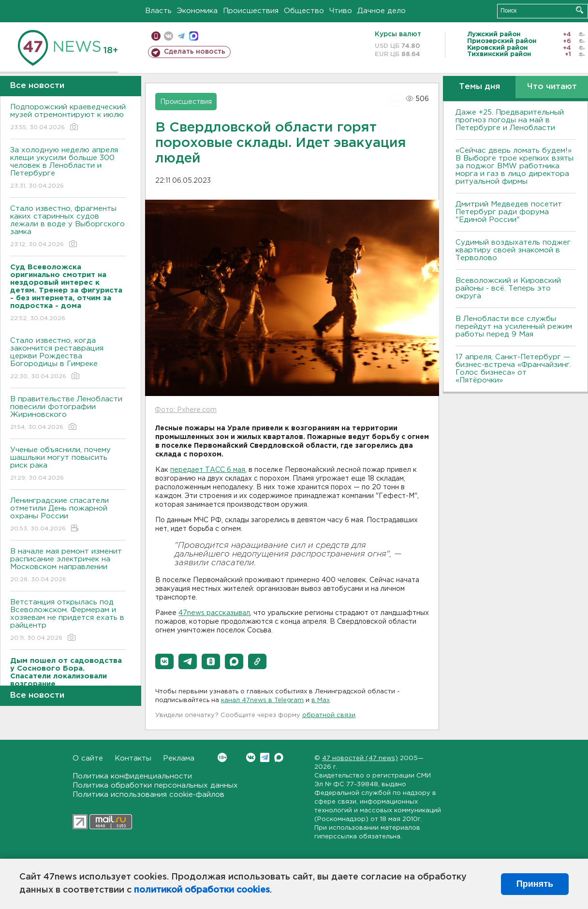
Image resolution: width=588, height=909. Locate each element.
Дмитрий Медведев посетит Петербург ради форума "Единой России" (509, 212)
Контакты (133, 758)
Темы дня (479, 87)
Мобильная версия (156, 36)
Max (279, 757)
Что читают (552, 87)
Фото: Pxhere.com (186, 410)
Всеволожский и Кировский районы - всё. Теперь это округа (508, 288)
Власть (158, 11)
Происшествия (251, 11)
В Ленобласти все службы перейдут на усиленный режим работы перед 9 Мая (514, 327)
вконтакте (169, 36)
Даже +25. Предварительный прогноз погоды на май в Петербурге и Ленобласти (510, 120)
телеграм (181, 36)
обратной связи (329, 715)
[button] (164, 661)
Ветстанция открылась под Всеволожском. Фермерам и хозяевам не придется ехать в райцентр (68, 621)
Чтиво (341, 11)
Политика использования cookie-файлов (148, 795)
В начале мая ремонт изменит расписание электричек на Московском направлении (68, 566)
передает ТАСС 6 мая (208, 470)
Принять (535, 884)
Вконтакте (222, 757)
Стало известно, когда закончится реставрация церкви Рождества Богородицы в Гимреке (68, 359)
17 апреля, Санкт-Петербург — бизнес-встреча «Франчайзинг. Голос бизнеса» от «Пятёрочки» (513, 369)
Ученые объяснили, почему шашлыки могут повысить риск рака (68, 464)
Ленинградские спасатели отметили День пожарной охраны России (68, 515)
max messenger (194, 36)
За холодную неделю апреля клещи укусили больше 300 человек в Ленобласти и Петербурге (68, 169)
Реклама (179, 758)
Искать (580, 10)
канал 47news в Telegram (262, 700)
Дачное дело (382, 11)
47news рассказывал (214, 613)
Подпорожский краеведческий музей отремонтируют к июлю (68, 118)
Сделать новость (195, 52)
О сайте (88, 758)
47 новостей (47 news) (360, 758)
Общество (304, 11)
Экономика (197, 11)
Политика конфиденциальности (132, 776)
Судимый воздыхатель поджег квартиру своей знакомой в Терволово (513, 250)
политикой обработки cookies (202, 890)
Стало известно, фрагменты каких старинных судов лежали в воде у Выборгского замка (68, 227)
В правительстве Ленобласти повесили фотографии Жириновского (68, 414)
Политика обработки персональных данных (155, 785)
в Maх (321, 700)
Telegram (265, 757)
